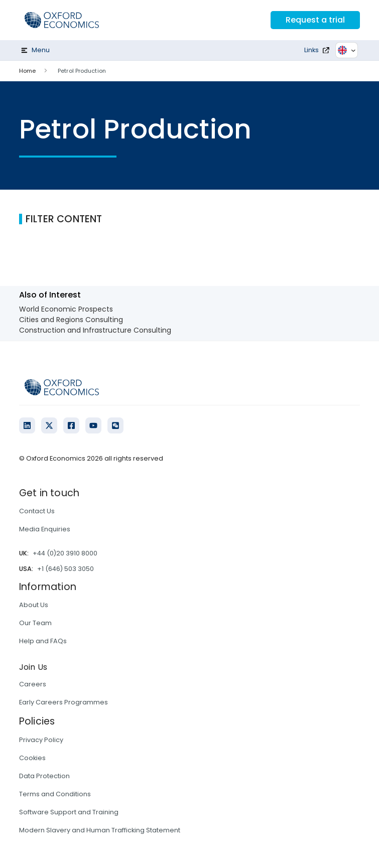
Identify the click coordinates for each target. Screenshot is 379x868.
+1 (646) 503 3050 (66, 569)
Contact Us (37, 511)
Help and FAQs (43, 641)
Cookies (32, 758)
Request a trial (315, 20)
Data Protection (44, 776)
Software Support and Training (69, 812)
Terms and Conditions (55, 794)
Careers (33, 684)
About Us (34, 605)
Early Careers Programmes (64, 702)
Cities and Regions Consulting (71, 320)
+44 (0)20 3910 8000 (65, 553)
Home (27, 71)
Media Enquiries (45, 529)
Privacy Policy (41, 740)
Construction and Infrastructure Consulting (95, 330)
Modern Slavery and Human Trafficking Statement (100, 830)
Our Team (35, 623)
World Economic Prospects (66, 309)
